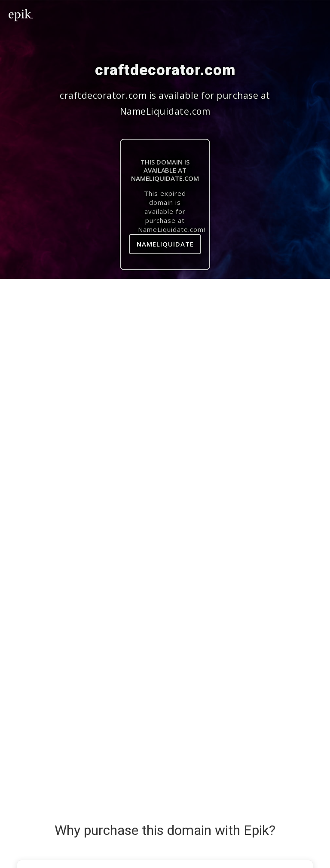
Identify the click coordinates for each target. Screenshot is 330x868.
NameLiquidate (165, 244)
